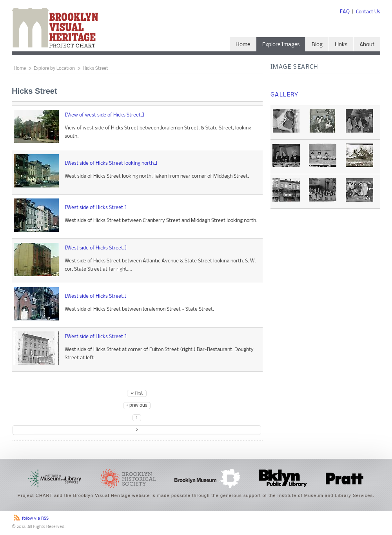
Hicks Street (95, 69)
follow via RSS (35, 519)
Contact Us (368, 12)
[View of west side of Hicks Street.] (105, 115)
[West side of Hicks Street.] (96, 208)
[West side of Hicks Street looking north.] (111, 163)
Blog (317, 45)
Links (341, 45)
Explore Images (281, 45)
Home (243, 45)
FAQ (345, 12)
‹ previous (137, 406)
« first (137, 393)
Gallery (285, 95)
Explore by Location (54, 69)
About (367, 45)
